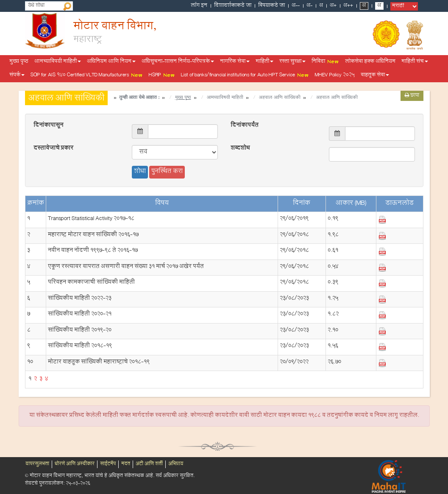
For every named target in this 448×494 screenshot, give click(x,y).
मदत (126, 464)
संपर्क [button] (17, 75)
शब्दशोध (240, 149)
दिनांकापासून (48, 126)
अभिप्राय (176, 464)
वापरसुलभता (37, 464)
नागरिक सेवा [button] (235, 62)
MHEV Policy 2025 (335, 75)
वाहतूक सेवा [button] (375, 75)
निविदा (325, 62)
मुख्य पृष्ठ (19, 62)
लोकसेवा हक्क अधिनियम (370, 62)
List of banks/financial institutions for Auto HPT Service (245, 75)
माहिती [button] (264, 62)
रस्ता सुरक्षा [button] (292, 62)
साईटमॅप (108, 464)
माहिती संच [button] (415, 62)
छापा (412, 96)
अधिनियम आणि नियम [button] (111, 62)
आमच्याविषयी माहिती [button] (58, 62)
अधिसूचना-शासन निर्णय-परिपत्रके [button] (178, 62)
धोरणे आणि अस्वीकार (75, 464)
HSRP (162, 75)
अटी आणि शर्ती (149, 464)
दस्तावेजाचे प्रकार (53, 149)
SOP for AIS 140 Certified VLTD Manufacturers (87, 75)
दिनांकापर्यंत (245, 126)
